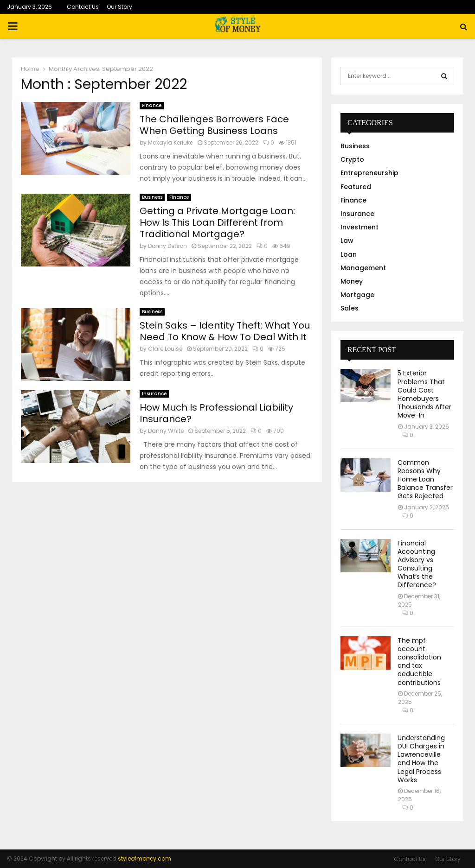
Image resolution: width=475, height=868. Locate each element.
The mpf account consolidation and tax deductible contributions (419, 662)
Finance (152, 105)
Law (347, 241)
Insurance (154, 394)
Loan (349, 254)
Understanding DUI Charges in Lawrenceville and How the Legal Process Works (421, 759)
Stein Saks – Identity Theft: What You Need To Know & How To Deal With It (225, 331)
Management (363, 268)
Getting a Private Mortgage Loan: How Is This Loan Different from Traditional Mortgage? (217, 222)
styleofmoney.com (144, 858)
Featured (356, 187)
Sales (350, 308)
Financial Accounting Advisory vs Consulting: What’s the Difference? (417, 564)
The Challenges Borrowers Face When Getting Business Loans (214, 125)
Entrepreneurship (369, 173)
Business (152, 197)
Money (352, 281)
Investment (359, 227)
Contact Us (83, 7)
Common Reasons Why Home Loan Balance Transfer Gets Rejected (425, 479)
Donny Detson (167, 246)
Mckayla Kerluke (170, 143)
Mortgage (357, 295)
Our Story (119, 7)
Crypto (352, 159)
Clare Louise (165, 349)
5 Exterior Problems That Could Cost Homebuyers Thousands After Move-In (424, 394)
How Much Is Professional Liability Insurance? (216, 413)
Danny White (166, 431)
